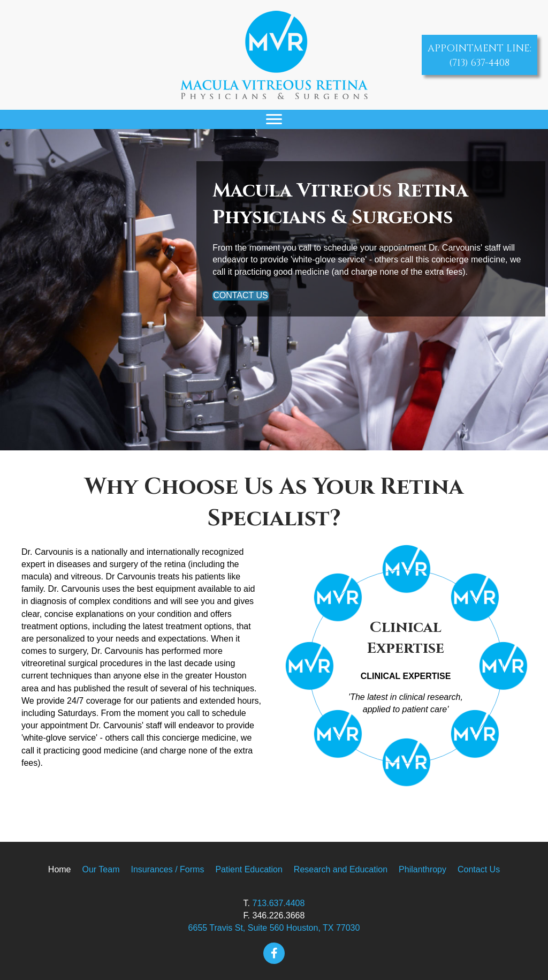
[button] (274, 953)
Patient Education (249, 869)
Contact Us (479, 869)
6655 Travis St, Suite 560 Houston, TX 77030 (274, 928)
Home (60, 869)
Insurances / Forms (167, 869)
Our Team (101, 869)
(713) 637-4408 (479, 63)
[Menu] (274, 119)
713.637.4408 (279, 903)
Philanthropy (423, 869)
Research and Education (341, 869)
